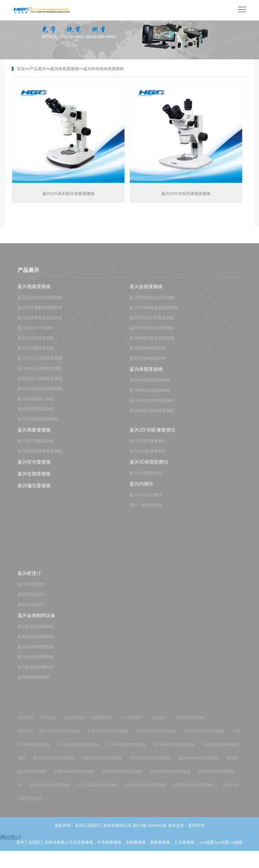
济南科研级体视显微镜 (122, 776)
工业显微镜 (184, 847)
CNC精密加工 (132, 722)
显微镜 (87, 847)
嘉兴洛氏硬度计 (32, 609)
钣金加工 (160, 722)
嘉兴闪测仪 (141, 488)
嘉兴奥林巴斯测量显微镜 (40, 455)
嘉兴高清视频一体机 (36, 403)
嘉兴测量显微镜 (34, 434)
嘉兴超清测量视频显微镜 (40, 322)
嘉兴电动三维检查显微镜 (40, 373)
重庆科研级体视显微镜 (60, 735)
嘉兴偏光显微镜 (34, 490)
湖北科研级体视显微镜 (204, 735)
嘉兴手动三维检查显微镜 (40, 383)
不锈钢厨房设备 (190, 722)
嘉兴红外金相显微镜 (148, 363)
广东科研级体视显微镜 (108, 735)
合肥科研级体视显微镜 (74, 776)
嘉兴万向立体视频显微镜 (40, 363)
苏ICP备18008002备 (150, 830)
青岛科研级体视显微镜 (170, 776)
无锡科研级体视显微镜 (102, 762)
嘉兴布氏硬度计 (32, 589)
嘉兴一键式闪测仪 (146, 509)
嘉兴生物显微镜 (34, 478)
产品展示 (38, 69)
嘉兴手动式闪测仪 (146, 499)
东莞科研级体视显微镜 (194, 789)
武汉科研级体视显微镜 (98, 789)
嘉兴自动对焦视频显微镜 (40, 393)
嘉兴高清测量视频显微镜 (40, 312)
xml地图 (207, 847)
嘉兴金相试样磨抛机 (36, 631)
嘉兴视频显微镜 (34, 291)
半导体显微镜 (109, 847)
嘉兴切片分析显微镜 (36, 332)
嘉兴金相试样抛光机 (36, 671)
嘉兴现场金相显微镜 (148, 353)
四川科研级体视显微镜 (174, 749)
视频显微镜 (102, 722)
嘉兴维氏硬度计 (32, 599)
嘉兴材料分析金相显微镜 (152, 302)
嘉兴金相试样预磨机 (36, 661)
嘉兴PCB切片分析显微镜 (152, 332)
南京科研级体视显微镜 (54, 762)
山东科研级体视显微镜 (78, 749)
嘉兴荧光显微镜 (34, 466)
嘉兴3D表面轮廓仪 (149, 466)
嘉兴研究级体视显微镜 (150, 395)
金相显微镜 (74, 722)
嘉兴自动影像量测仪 (148, 455)
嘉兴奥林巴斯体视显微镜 (152, 415)
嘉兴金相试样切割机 (36, 651)
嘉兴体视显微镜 (64, 69)
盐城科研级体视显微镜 (198, 762)
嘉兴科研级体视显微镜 (104, 69)
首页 (21, 69)
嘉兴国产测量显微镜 (36, 445)
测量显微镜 (160, 847)
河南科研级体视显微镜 (156, 735)
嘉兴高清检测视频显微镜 (40, 302)
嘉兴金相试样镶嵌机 (36, 641)
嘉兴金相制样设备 (36, 620)
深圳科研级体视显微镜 (146, 789)
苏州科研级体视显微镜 (150, 762)
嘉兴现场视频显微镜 (36, 413)
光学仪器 (48, 722)
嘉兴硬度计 (29, 578)
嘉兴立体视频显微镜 (36, 342)
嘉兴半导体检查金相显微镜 (154, 312)
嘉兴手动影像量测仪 (148, 445)
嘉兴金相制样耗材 (34, 681)
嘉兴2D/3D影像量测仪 (152, 434)
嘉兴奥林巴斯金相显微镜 (152, 342)
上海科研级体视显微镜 (126, 749)
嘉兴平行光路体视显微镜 (152, 405)
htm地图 (222, 847)
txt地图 (237, 847)
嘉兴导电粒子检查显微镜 (152, 322)
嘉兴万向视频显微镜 (36, 353)
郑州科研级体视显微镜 (50, 789)
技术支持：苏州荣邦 (186, 830)
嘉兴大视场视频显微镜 (38, 423)
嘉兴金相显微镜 (146, 291)
